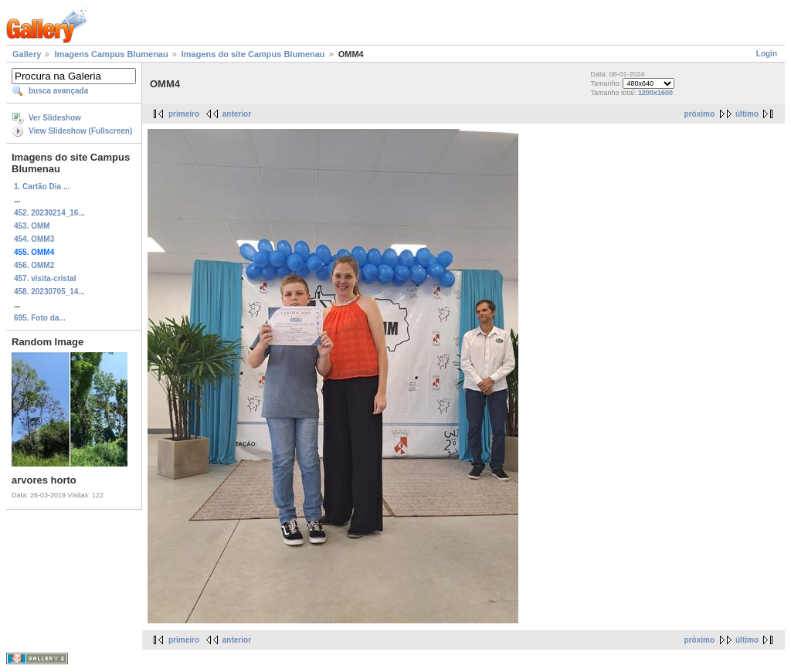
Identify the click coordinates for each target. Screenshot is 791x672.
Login (767, 54)
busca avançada (58, 91)
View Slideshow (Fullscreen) (80, 131)
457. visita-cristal (45, 278)
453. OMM (32, 226)
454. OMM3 (34, 239)
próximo (699, 114)
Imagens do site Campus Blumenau (253, 54)
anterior (237, 114)
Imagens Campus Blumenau (111, 54)
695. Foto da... (40, 318)
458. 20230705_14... (49, 292)
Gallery (27, 54)
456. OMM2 (34, 265)
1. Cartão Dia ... (42, 187)
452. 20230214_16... (49, 213)
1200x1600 (655, 93)
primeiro (184, 114)
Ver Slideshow (55, 118)
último (747, 114)
